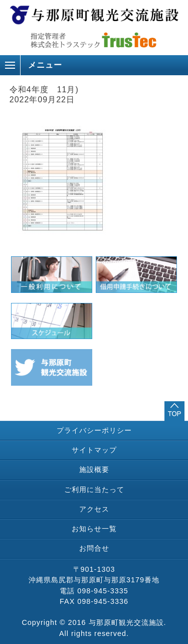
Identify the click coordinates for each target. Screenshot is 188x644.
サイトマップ (94, 450)
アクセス (94, 509)
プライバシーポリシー (94, 430)
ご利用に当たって (94, 490)
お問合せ (94, 548)
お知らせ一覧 (94, 529)
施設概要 (94, 469)
